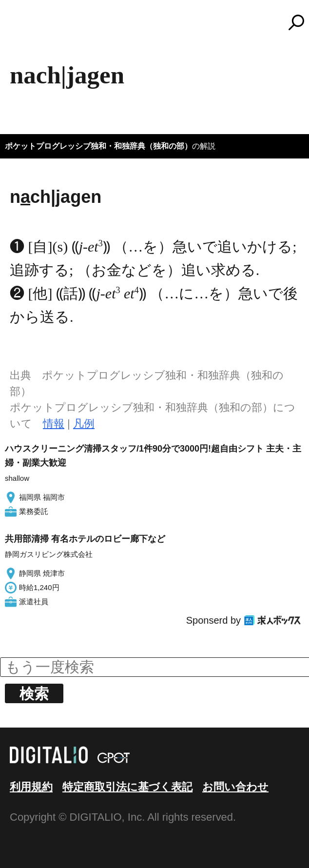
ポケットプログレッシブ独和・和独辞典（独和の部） (98, 146)
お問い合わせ (235, 787)
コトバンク (159, 22)
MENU (24, 27)
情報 (54, 424)
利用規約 (31, 787)
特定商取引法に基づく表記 (127, 787)
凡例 (84, 424)
